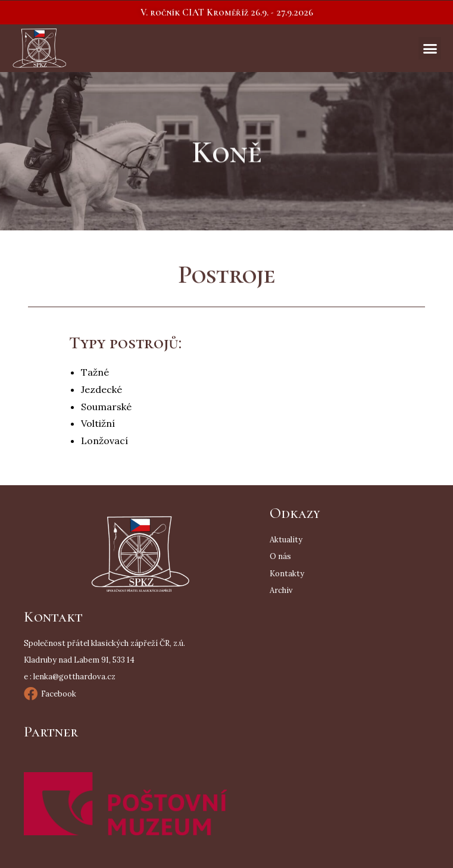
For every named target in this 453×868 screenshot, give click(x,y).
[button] (226, 13)
